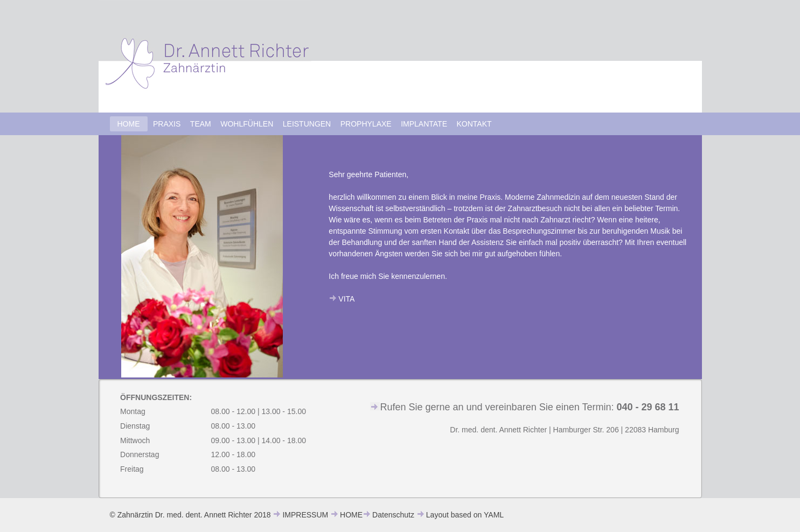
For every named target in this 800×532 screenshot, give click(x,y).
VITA (346, 299)
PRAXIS (167, 124)
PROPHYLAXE (366, 124)
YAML (494, 515)
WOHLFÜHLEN (247, 124)
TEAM (201, 124)
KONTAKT (474, 124)
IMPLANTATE (424, 124)
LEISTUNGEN (307, 124)
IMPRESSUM (305, 515)
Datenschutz (393, 515)
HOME (129, 124)
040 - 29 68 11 (648, 407)
